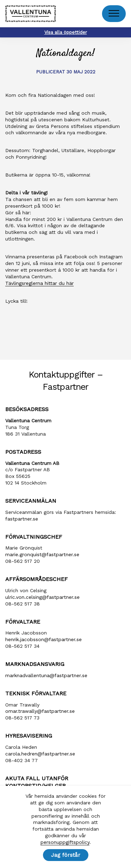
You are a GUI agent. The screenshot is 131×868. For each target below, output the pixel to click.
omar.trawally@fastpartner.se (40, 711)
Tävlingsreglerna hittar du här (39, 283)
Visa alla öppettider (66, 32)
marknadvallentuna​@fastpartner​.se (46, 675)
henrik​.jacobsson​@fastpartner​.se (43, 639)
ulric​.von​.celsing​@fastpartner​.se (42, 597)
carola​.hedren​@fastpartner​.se (40, 754)
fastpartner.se (22, 519)
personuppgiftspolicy (65, 842)
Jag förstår (66, 855)
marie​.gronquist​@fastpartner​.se (42, 554)
